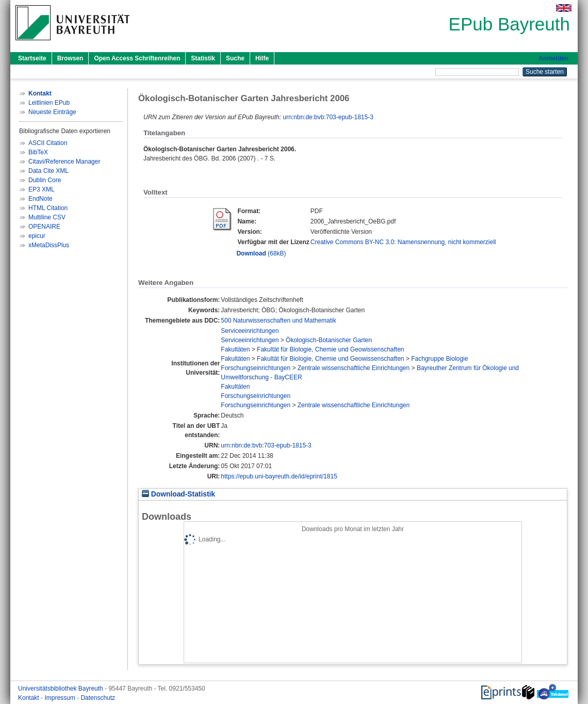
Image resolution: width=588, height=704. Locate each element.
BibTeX (38, 152)
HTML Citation (48, 208)
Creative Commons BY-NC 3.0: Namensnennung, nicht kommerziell (403, 242)
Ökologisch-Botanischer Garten (329, 340)
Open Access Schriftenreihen (137, 58)
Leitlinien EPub (49, 103)
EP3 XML (42, 189)
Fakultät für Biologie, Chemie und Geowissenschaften (331, 349)
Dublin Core (45, 180)
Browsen (70, 58)
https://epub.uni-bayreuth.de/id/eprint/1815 (279, 476)
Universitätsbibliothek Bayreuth (61, 689)
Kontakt (29, 698)
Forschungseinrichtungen (256, 368)
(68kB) (261, 253)
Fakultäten (235, 349)
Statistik (203, 58)
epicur (37, 236)
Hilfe (262, 58)
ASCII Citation (48, 143)
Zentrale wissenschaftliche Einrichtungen (354, 368)
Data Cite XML (48, 171)
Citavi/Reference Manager (64, 162)
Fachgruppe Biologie (439, 359)
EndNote (40, 199)
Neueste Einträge (52, 112)
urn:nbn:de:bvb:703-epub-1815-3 (328, 117)
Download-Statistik (178, 494)
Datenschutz (98, 698)
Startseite (32, 58)
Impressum (61, 698)
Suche (235, 58)
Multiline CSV (47, 217)
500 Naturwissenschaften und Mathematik (278, 321)
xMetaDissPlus (49, 245)
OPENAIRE (44, 227)
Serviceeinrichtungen (250, 331)
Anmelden (553, 58)
